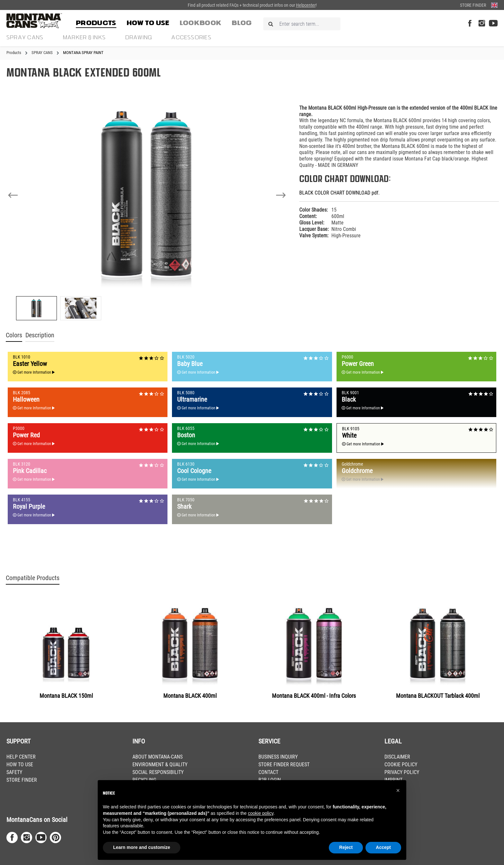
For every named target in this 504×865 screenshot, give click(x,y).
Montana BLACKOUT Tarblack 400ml (438, 696)
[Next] (281, 195)
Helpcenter (306, 5)
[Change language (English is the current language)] (494, 5)
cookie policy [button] (261, 813)
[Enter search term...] (302, 24)
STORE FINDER (22, 780)
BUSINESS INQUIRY (278, 757)
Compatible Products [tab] (33, 578)
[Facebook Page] (470, 24)
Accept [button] (383, 847)
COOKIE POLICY (401, 765)
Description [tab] (40, 335)
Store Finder (473, 5)
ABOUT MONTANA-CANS (157, 757)
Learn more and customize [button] (142, 847)
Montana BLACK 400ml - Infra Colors (314, 696)
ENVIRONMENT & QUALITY (160, 765)
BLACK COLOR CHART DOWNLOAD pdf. (339, 193)
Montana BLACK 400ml (190, 696)
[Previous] (13, 195)
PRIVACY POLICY (402, 772)
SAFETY (14, 772)
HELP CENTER (21, 757)
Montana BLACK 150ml (66, 696)
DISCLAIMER (397, 757)
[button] (398, 790)
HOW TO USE (20, 765)
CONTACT (268, 772)
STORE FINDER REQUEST (284, 765)
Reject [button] (346, 847)
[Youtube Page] (493, 24)
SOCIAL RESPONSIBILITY (158, 772)
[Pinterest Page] (55, 838)
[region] (147, 210)
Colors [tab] (14, 335)
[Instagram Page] (482, 24)
